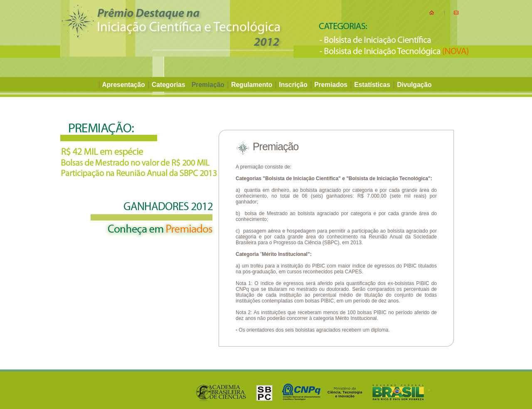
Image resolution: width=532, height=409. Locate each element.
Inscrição (293, 85)
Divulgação (414, 85)
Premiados (332, 85)
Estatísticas (373, 85)
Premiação (209, 85)
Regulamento (252, 85)
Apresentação (124, 85)
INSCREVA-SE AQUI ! (95, 106)
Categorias (169, 85)
